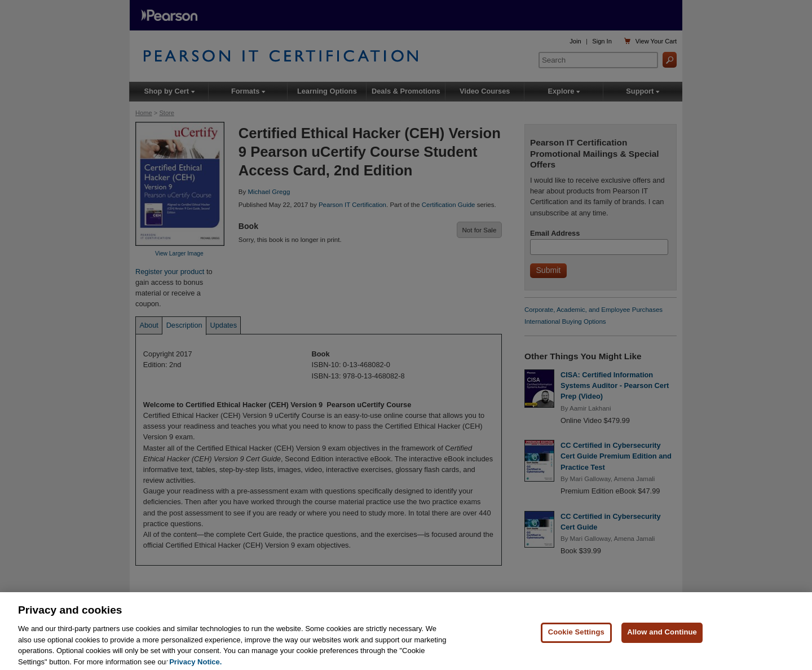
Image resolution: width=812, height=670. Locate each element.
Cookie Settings (576, 643)
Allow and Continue (662, 643)
